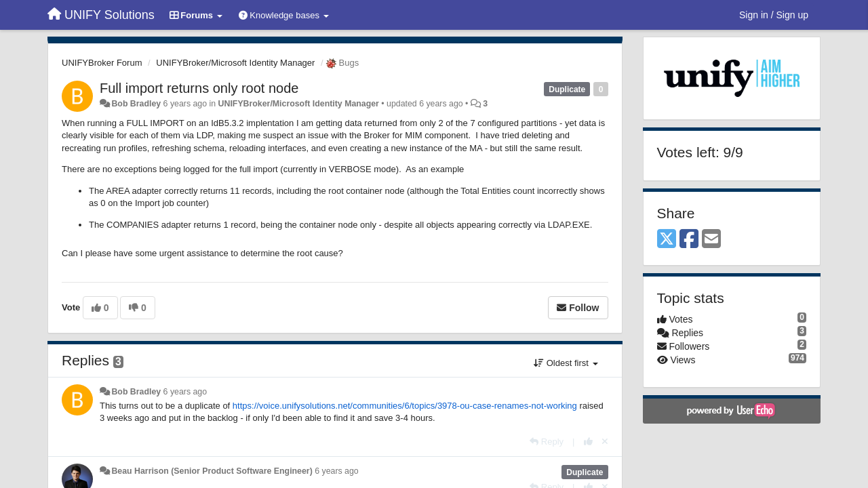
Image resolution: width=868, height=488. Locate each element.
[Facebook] (689, 240)
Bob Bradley (136, 104)
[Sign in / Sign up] (774, 15)
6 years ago (185, 392)
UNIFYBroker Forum (102, 63)
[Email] (711, 240)
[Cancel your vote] (605, 442)
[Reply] (547, 442)
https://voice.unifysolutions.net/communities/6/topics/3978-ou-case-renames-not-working (405, 406)
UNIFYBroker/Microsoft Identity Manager (235, 63)
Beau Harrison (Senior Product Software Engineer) (212, 471)
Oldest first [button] (566, 363)
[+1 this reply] (588, 442)
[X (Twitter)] (667, 240)
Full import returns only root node (199, 88)
